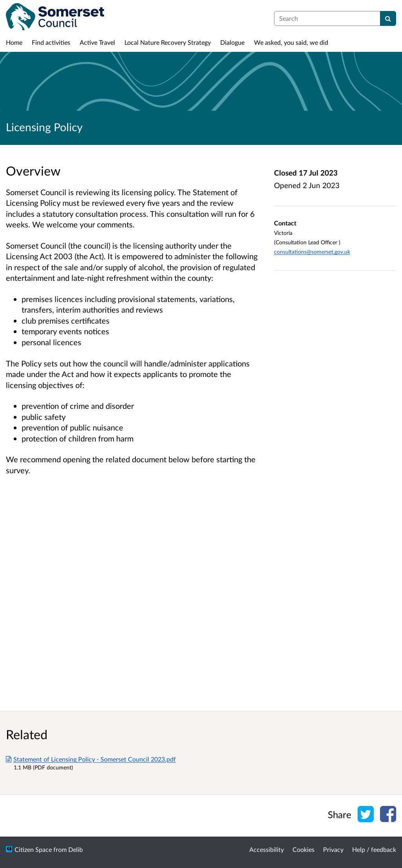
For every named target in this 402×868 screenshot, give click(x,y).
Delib (76, 849)
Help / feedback (374, 849)
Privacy (333, 849)
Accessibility (267, 849)
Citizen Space (33, 849)
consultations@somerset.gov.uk (312, 252)
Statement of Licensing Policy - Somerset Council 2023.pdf (91, 759)
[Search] (388, 18)
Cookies (303, 849)
